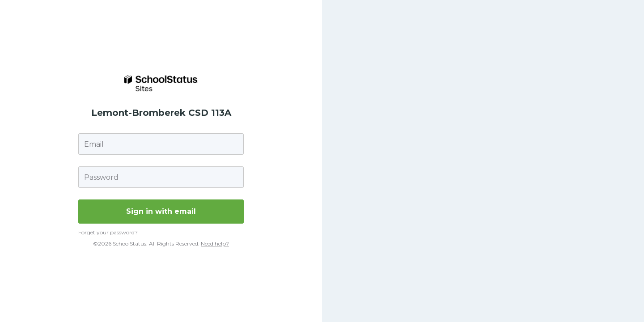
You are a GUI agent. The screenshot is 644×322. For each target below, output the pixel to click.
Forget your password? (108, 232)
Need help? (215, 244)
